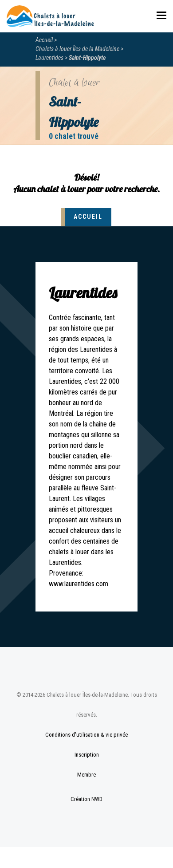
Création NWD (86, 799)
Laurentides (49, 58)
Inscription (87, 755)
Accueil (44, 40)
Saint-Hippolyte (87, 58)
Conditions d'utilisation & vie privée (86, 735)
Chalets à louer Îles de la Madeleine (77, 49)
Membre (86, 775)
